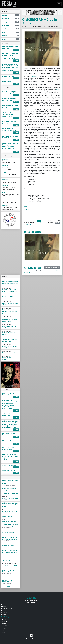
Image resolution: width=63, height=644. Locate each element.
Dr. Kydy (4, 631)
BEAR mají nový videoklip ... (10, 352)
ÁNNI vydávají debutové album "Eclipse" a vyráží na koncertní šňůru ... (9, 319)
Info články (4, 625)
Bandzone (27, 208)
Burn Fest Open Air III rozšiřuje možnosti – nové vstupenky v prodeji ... (10, 311)
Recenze (4, 619)
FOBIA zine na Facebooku (31, 637)
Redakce (4, 614)
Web (25, 206)
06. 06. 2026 (6, 192)
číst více (16, 50)
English (3, 633)
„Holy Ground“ (35, 77)
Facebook (27, 209)
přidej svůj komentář (52, 268)
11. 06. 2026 (6, 206)
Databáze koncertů (7, 608)
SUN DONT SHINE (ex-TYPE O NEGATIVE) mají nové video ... (10, 290)
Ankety (3, 627)
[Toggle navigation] (59, 4)
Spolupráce (4, 612)
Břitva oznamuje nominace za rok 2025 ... (10, 346)
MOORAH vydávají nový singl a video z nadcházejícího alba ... (10, 283)
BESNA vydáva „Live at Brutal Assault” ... (10, 303)
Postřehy (4, 629)
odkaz (58, 89)
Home (3, 605)
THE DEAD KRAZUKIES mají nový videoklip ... (10, 340)
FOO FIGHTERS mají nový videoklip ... (9, 326)
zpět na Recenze (27, 17)
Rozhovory (4, 621)
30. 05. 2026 (6, 159)
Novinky (4, 607)
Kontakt (4, 610)
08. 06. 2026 (6, 199)
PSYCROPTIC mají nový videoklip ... (9, 297)
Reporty (4, 623)
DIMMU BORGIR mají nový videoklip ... (9, 358)
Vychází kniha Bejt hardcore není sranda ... (10, 333)
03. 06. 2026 (6, 179)
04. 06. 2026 (6, 186)
